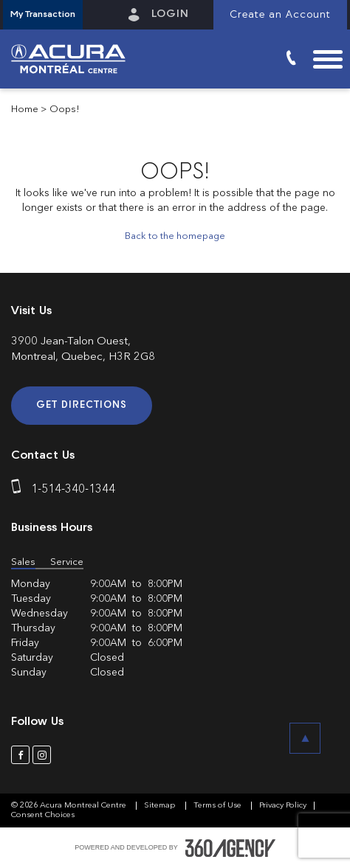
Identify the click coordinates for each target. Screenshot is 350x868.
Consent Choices (43, 815)
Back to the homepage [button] (175, 236)
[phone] (19, 490)
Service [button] (67, 562)
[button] (43, 15)
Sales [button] (23, 562)
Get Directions (82, 405)
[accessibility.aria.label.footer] (230, 848)
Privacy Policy (283, 806)
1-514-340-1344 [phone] (73, 490)
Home (25, 110)
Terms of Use (219, 806)
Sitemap (161, 806)
